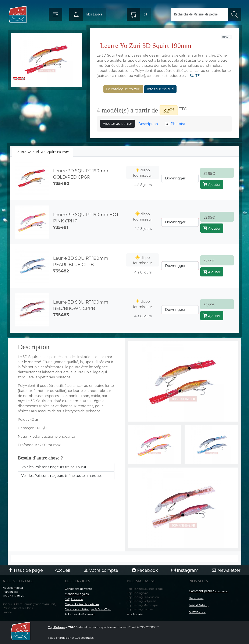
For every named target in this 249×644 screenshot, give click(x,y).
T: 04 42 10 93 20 (13, 596)
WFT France (197, 612)
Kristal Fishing (199, 605)
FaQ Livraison (74, 599)
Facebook (145, 570)
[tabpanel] (124, 244)
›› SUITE (193, 76)
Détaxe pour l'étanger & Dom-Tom (88, 609)
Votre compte (101, 570)
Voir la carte (135, 614)
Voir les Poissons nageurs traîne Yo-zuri (54, 467)
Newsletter (226, 570)
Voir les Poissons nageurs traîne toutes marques (62, 476)
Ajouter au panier (118, 124)
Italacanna (196, 598)
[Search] (200, 14)
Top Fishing (56, 627)
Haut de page (26, 570)
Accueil (62, 570)
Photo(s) (175, 124)
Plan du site (10, 592)
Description (148, 124)
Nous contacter (13, 588)
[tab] (42, 152)
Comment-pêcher (209, 591)
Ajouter (212, 184)
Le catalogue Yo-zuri (123, 89)
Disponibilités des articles (82, 604)
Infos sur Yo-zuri (160, 89)
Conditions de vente (78, 589)
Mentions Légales (77, 594)
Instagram (185, 570)
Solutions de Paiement (80, 614)
